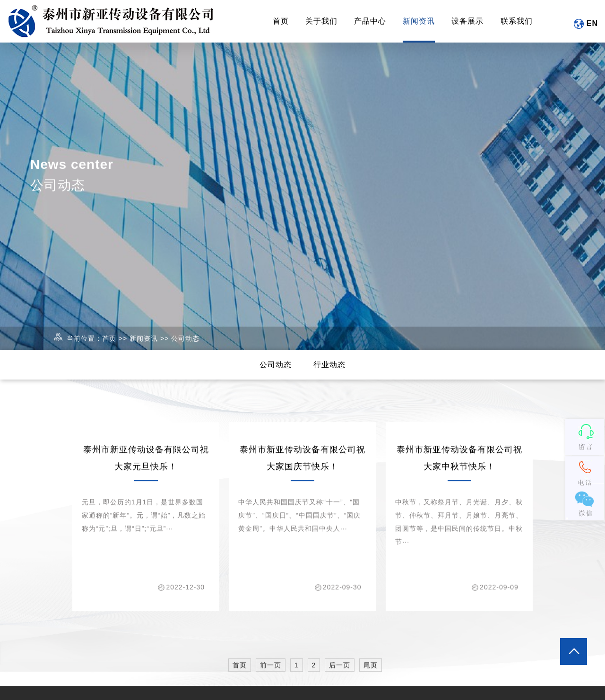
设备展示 (467, 21)
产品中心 (370, 21)
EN (586, 24)
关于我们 (321, 21)
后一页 (340, 671)
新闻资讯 (419, 21)
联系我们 (517, 21)
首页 (281, 21)
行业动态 (329, 365)
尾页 (371, 671)
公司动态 (185, 338)
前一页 (271, 671)
